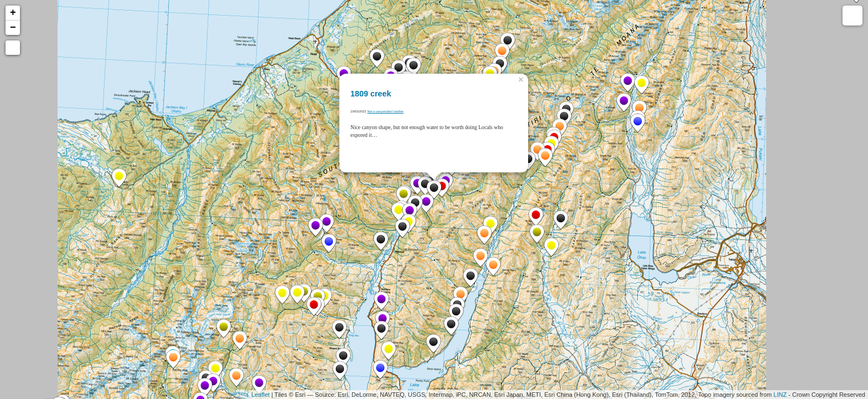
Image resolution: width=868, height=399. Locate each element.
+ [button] (13, 13)
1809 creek (371, 94)
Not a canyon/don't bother (385, 111)
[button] (13, 48)
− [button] (13, 28)
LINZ (780, 395)
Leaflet (260, 395)
